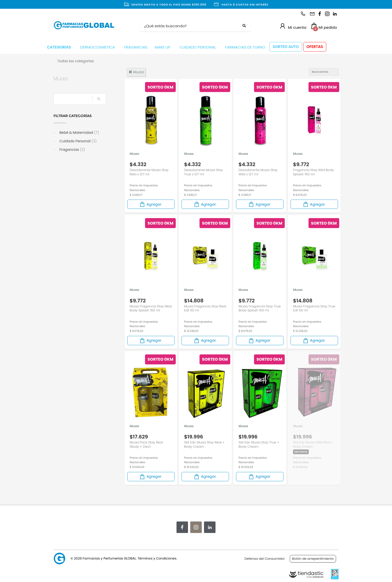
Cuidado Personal (78, 141)
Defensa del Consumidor (265, 559)
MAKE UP (163, 47)
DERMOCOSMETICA (97, 47)
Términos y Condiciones (157, 558)
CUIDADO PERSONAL (198, 47)
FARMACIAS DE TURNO (245, 47)
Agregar (150, 204)
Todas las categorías (75, 61)
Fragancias (72, 150)
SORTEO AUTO (286, 47)
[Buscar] (191, 26)
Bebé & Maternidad (79, 133)
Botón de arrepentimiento (313, 559)
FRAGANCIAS (136, 47)
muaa (136, 72)
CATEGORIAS (59, 47)
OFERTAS (315, 47)
